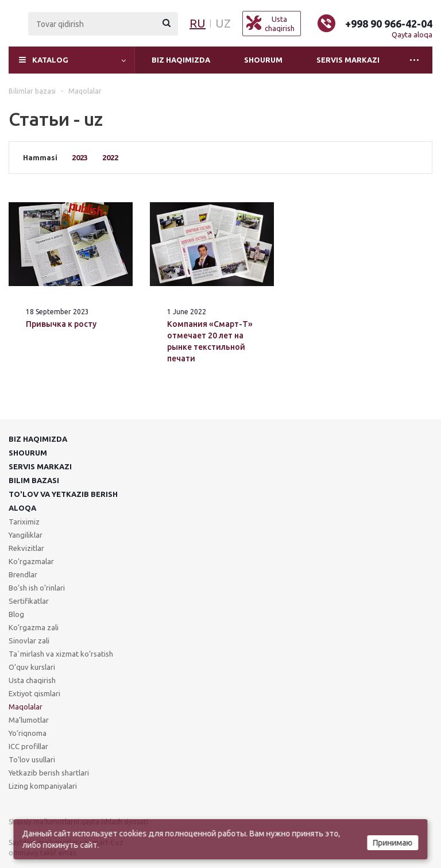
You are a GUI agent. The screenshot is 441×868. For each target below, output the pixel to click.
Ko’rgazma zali (34, 627)
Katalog (50, 60)
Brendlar (23, 574)
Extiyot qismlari (34, 693)
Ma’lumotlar (29, 720)
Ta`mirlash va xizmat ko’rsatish (61, 654)
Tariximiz (24, 522)
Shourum (263, 60)
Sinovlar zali (29, 641)
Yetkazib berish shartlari (49, 773)
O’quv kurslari (32, 667)
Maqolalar (26, 707)
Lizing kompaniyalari (43, 786)
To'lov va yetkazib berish (63, 494)
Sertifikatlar (29, 601)
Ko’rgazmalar (31, 561)
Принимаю (393, 843)
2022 (110, 157)
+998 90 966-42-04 (389, 24)
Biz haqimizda (181, 60)
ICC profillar (28, 746)
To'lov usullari (32, 759)
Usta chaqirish (32, 680)
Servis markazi (348, 60)
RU (198, 23)
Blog (16, 614)
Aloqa (22, 508)
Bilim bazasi (34, 480)
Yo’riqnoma (28, 733)
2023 (80, 157)
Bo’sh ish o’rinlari (37, 588)
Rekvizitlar (26, 548)
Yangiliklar (26, 535)
